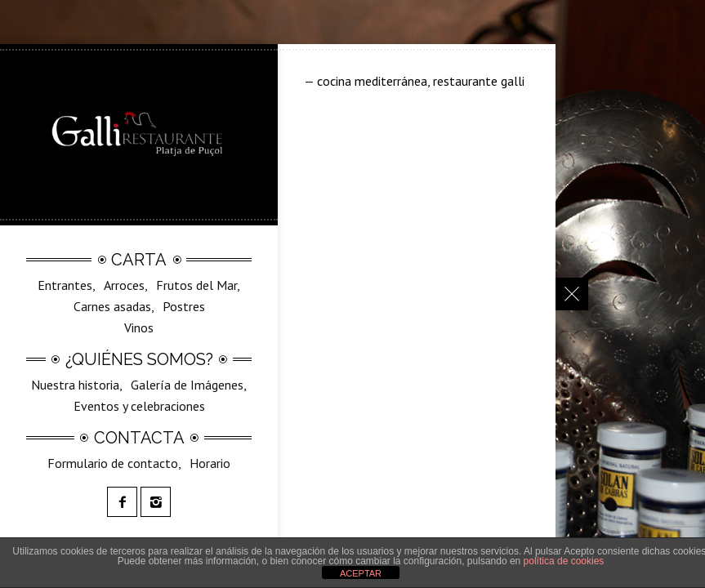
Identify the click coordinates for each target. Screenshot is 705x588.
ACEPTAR (361, 573)
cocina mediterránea (372, 81)
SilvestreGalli (152, 339)
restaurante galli (479, 81)
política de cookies (564, 561)
